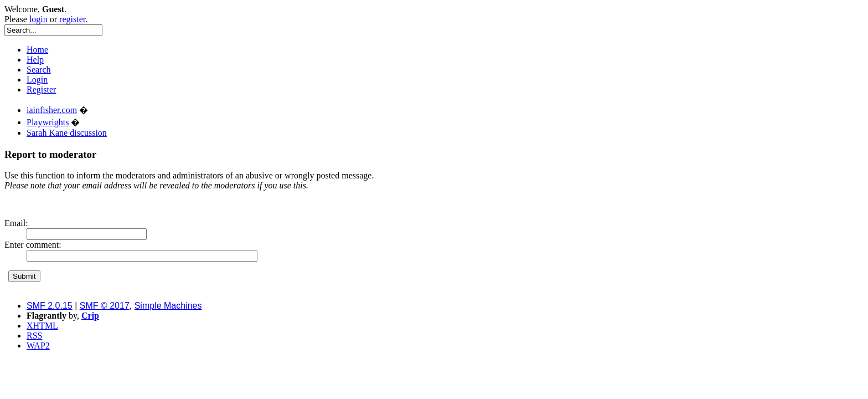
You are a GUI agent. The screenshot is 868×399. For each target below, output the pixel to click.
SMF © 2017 (105, 306)
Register (41, 89)
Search (39, 70)
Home (37, 50)
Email (15, 223)
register (72, 19)
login (38, 19)
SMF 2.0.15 (50, 306)
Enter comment (32, 245)
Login (37, 80)
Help (35, 60)
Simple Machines (168, 306)
